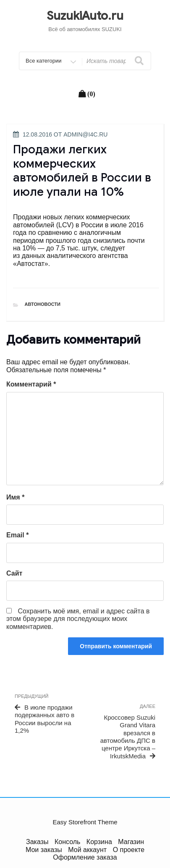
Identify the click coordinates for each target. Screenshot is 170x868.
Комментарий (31, 384)
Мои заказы (44, 850)
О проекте (129, 850)
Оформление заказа (85, 857)
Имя (15, 497)
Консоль (67, 842)
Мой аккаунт (87, 850)
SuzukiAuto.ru (85, 16)
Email (17, 535)
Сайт (14, 573)
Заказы (37, 842)
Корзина (99, 842)
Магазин (131, 842)
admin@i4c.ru (85, 134)
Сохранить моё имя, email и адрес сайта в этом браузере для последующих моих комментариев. (78, 619)
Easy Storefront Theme (85, 822)
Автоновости (43, 304)
